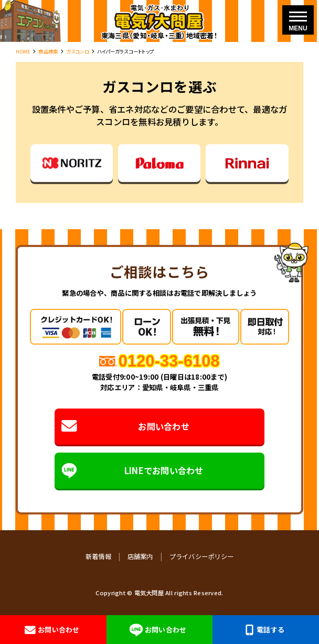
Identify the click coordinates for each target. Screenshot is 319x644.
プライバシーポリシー (202, 556)
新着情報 (98, 556)
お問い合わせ (125, 426)
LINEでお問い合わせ (132, 470)
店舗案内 (140, 556)
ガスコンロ (78, 51)
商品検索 (48, 51)
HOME (23, 51)
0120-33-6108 (169, 361)
